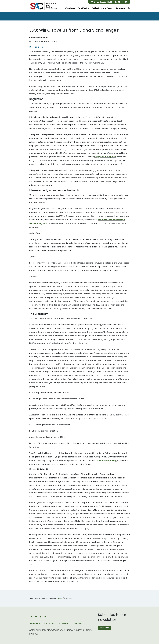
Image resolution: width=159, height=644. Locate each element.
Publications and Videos (102, 8)
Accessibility (64, 623)
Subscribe (105, 628)
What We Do (84, 8)
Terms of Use (35, 623)
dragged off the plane (105, 157)
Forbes (60, 598)
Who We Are (70, 8)
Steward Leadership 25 (102, 2)
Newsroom (120, 8)
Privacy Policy (50, 623)
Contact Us (77, 623)
